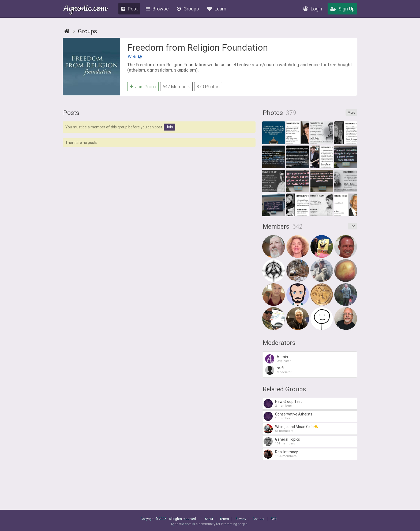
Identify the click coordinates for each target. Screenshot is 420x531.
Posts (71, 113)
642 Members (176, 87)
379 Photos (208, 87)
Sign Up (342, 9)
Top (353, 226)
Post (129, 9)
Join (169, 127)
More (351, 113)
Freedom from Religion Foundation (198, 47)
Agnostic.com (85, 9)
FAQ (274, 519)
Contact (258, 519)
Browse (157, 9)
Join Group (143, 87)
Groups (188, 9)
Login (313, 9)
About (209, 519)
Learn (217, 9)
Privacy (241, 519)
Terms (224, 519)
